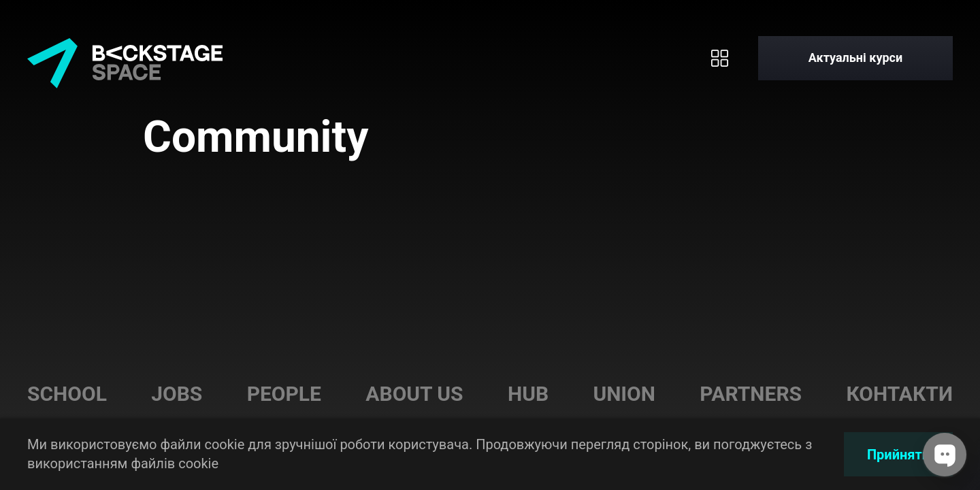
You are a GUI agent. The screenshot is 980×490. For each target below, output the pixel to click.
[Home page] (125, 58)
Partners (751, 394)
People (284, 394)
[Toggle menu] (720, 58)
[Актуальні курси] (855, 58)
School (67, 394)
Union (624, 394)
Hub (528, 394)
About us (414, 394)
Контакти (899, 394)
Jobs (177, 394)
